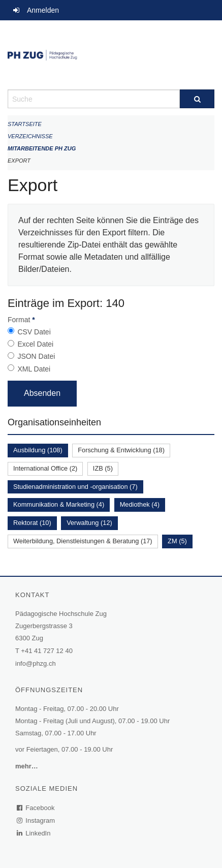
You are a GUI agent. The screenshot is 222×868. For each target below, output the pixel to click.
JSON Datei (36, 356)
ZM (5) (177, 541)
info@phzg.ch (36, 663)
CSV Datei (34, 332)
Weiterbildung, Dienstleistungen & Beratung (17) (83, 541)
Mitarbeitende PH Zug (42, 148)
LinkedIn (34, 833)
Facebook (36, 808)
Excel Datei (35, 344)
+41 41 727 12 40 (47, 651)
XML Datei (34, 369)
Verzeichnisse (30, 136)
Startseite (25, 124)
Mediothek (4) (140, 504)
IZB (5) (103, 468)
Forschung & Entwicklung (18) (121, 450)
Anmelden (43, 10)
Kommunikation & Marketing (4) (59, 504)
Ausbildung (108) (38, 450)
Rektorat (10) (32, 523)
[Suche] (197, 99)
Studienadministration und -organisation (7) (75, 487)
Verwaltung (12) (89, 523)
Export (19, 161)
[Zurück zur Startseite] (111, 55)
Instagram (36, 820)
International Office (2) (45, 468)
